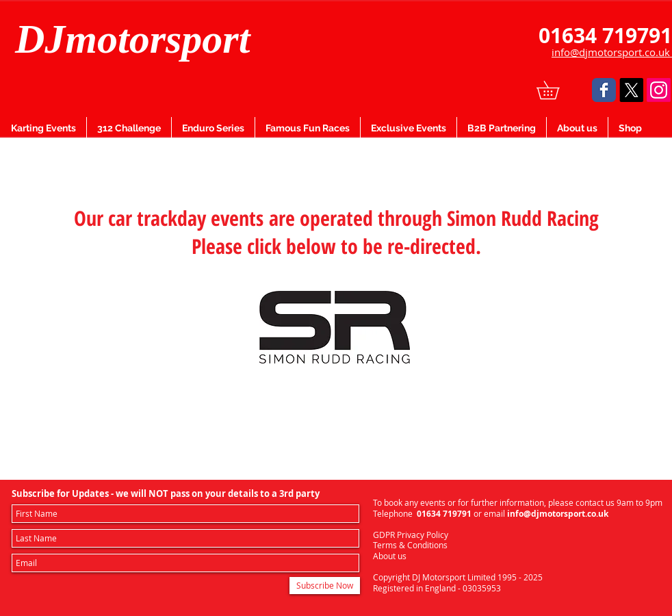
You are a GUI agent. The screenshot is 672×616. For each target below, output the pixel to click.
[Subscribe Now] (325, 586)
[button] (557, 90)
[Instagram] (659, 90)
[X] (631, 90)
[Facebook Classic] (604, 90)
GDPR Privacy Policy (411, 535)
